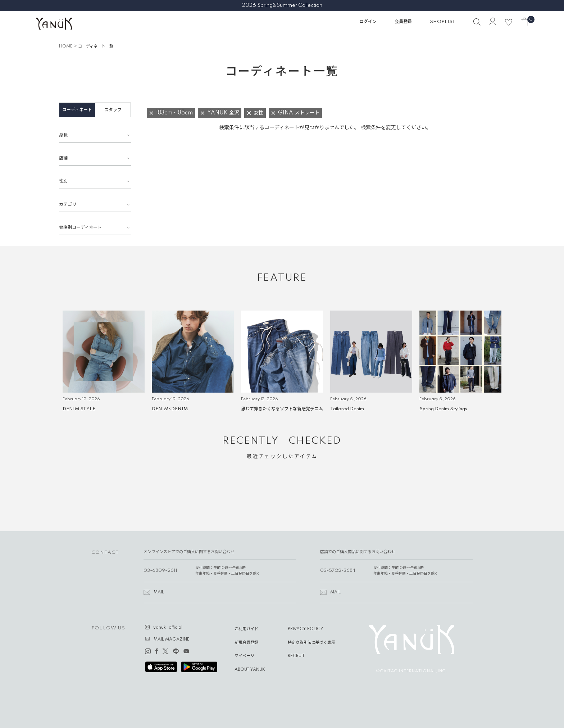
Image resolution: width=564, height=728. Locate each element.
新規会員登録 (246, 643)
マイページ (244, 656)
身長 (63, 135)
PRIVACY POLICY (306, 629)
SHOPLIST (443, 22)
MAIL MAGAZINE (172, 639)
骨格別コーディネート (80, 228)
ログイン (368, 22)
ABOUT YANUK (250, 670)
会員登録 (403, 22)
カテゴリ (68, 205)
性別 (63, 181)
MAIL (159, 592)
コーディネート (77, 110)
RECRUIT (296, 656)
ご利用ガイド (246, 629)
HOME (66, 46)
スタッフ (113, 110)
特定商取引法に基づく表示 (311, 643)
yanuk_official (168, 628)
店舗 (63, 158)
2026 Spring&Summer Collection (282, 5)
